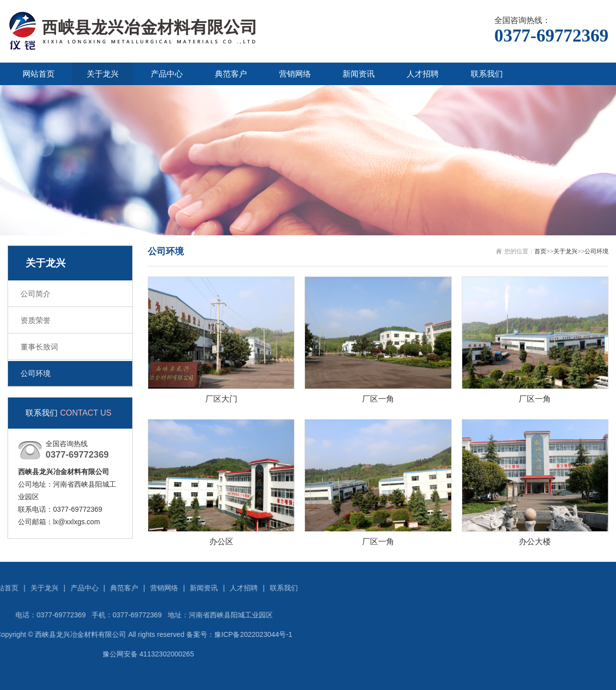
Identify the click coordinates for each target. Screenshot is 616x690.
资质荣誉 (36, 320)
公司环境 (36, 373)
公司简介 (36, 294)
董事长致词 (39, 347)
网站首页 (39, 74)
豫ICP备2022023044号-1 (105, 634)
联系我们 (487, 74)
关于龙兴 (103, 74)
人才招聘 (423, 74)
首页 (540, 251)
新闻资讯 (359, 74)
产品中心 (167, 74)
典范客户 (231, 74)
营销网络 (295, 74)
